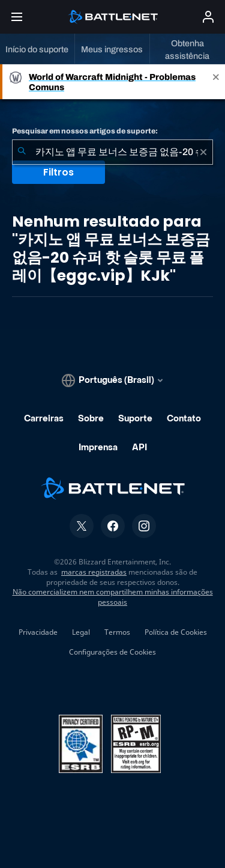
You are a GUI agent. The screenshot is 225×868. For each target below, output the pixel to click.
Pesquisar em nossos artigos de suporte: (85, 131)
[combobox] (112, 152)
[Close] (216, 82)
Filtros (58, 172)
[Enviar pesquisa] (22, 152)
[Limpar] (203, 152)
